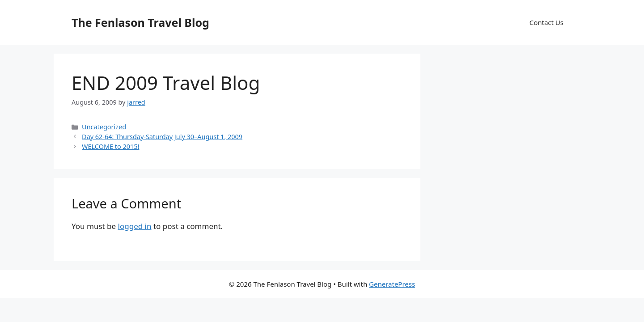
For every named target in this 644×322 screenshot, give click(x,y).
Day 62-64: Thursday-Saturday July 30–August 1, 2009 (162, 137)
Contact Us (547, 22)
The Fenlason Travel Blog (140, 22)
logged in (135, 226)
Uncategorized (104, 127)
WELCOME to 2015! (110, 146)
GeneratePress (392, 284)
